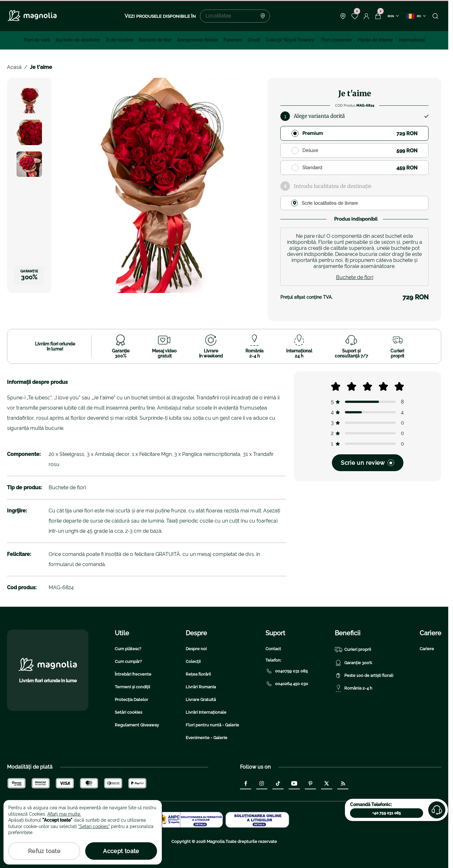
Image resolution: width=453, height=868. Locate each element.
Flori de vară (37, 40)
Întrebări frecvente (133, 674)
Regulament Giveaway (137, 725)
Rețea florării (198, 674)
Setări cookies (128, 712)
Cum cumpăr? (128, 661)
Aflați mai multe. (64, 814)
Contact (273, 649)
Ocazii (254, 40)
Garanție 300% (353, 663)
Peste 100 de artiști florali (364, 676)
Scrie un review (367, 463)
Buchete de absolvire (78, 40)
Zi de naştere (119, 40)
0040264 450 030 (287, 684)
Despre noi (196, 649)
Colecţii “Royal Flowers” (291, 40)
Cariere (427, 649)
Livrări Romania (201, 687)
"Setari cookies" (94, 826)
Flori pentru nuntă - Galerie (212, 725)
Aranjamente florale (197, 40)
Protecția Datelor (131, 700)
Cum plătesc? (128, 649)
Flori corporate (336, 40)
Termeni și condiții (132, 687)
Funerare (233, 40)
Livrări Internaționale (206, 712)
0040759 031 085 (287, 671)
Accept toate (121, 851)
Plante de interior (375, 40)
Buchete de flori (155, 40)
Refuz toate (44, 851)
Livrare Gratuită (201, 700)
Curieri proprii (353, 650)
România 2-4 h (353, 688)
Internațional (412, 40)
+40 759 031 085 (387, 813)
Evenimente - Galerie (206, 738)
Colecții (193, 661)
